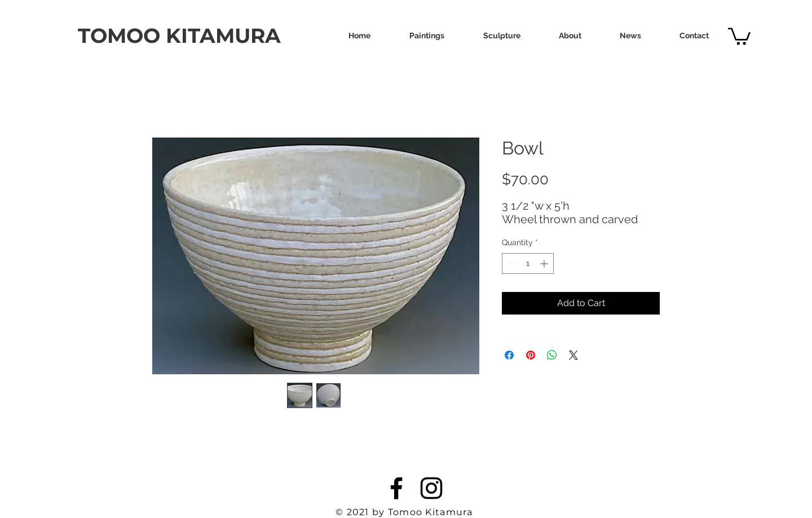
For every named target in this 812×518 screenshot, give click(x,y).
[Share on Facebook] (509, 355)
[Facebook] (396, 488)
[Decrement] (511, 264)
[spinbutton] (528, 264)
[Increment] (545, 264)
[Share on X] (573, 355)
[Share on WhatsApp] (552, 355)
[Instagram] (431, 488)
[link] (739, 36)
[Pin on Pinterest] (531, 355)
